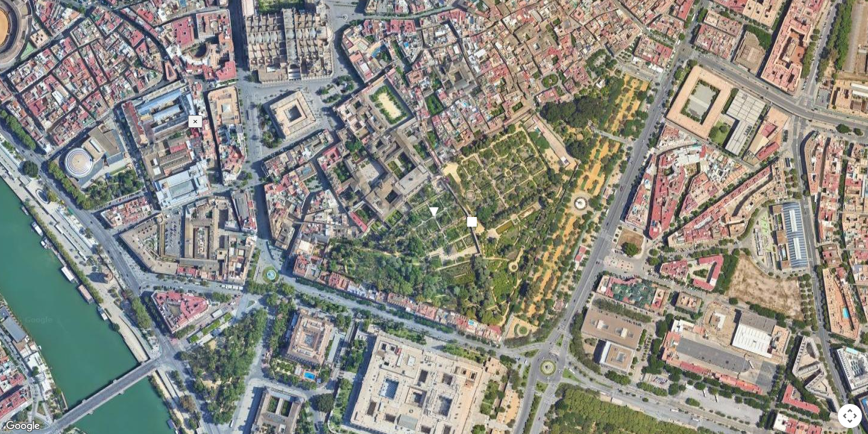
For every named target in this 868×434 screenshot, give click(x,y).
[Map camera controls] (850, 416)
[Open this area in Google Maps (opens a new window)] (23, 426)
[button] (434, 212)
